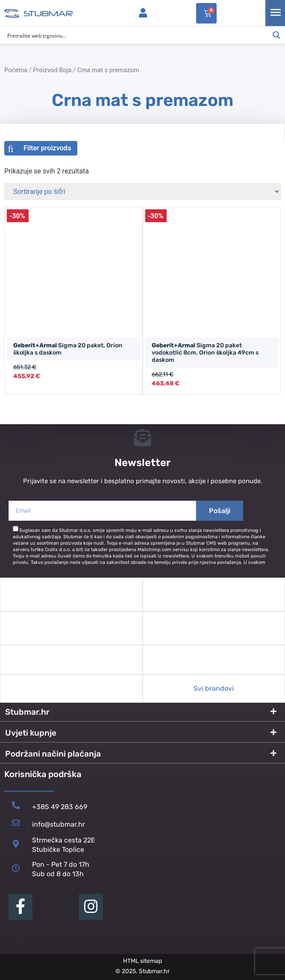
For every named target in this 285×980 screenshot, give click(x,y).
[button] (142, 712)
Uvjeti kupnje (31, 733)
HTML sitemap (142, 961)
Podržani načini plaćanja (53, 754)
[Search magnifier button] (276, 35)
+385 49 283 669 (60, 807)
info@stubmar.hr (59, 824)
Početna (16, 70)
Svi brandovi (214, 688)
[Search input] (137, 35)
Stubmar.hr (27, 712)
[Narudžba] (142, 192)
